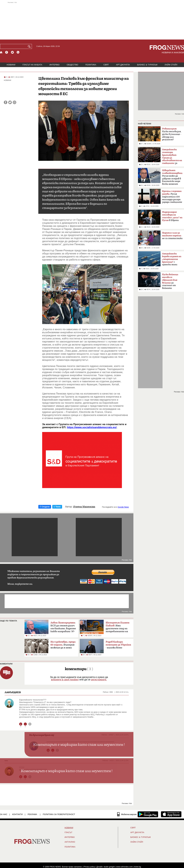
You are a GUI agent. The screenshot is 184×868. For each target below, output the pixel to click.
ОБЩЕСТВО (72, 65)
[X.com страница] (12, 52)
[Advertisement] (92, 21)
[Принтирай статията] (14, 102)
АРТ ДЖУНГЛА (123, 65)
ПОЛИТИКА (91, 65)
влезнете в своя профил (65, 680)
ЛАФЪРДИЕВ (13, 692)
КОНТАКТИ (17, 814)
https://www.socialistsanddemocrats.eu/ (92, 427)
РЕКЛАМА (32, 814)
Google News (123, 507)
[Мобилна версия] (127, 814)
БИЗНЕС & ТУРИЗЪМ (147, 65)
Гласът (68, 832)
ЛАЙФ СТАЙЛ (171, 65)
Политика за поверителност (59, 814)
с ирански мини (172, 259)
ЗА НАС (4, 814)
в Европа (172, 216)
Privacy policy (89, 867)
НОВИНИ (11, 65)
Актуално (70, 842)
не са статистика (172, 236)
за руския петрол (172, 157)
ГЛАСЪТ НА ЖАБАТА (32, 65)
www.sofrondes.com (124, 867)
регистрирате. (99, 680)
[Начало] (1, 52)
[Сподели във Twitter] (10, 102)
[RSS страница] (18, 52)
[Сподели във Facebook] (6, 102)
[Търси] (30, 46)
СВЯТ (106, 65)
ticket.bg (138, 867)
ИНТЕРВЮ (54, 65)
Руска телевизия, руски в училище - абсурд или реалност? (172, 134)
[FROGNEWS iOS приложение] (171, 814)
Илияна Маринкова (84, 507)
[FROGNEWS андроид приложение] (148, 814)
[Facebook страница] (7, 52)
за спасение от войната (170, 281)
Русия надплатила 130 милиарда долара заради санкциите (172, 197)
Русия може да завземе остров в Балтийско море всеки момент (172, 177)
